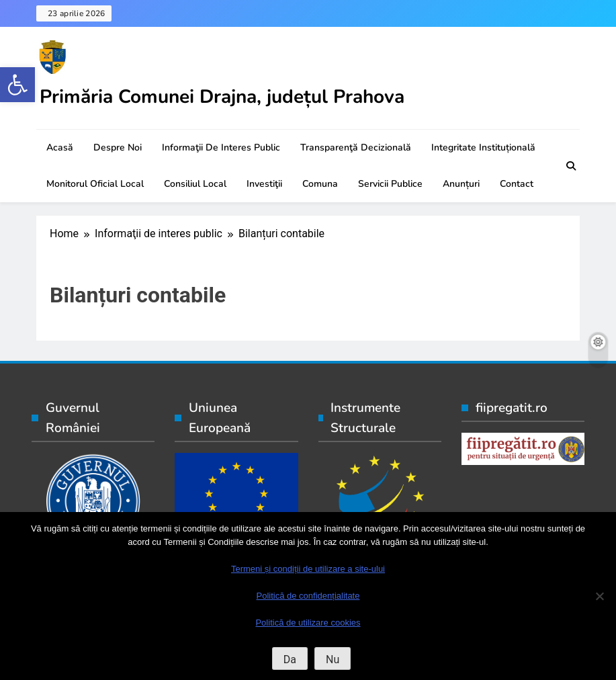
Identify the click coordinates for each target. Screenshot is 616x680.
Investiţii (264, 184)
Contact (517, 184)
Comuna (320, 184)
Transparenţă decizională (356, 147)
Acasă (60, 147)
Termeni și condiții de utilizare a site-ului (308, 569)
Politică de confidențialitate (308, 596)
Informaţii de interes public (221, 147)
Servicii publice (390, 184)
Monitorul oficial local (95, 184)
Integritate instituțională (483, 147)
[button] (17, 85)
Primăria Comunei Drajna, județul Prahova (222, 97)
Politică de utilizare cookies (308, 623)
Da (290, 660)
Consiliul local (195, 184)
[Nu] (599, 596)
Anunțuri (461, 184)
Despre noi (118, 147)
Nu (333, 660)
